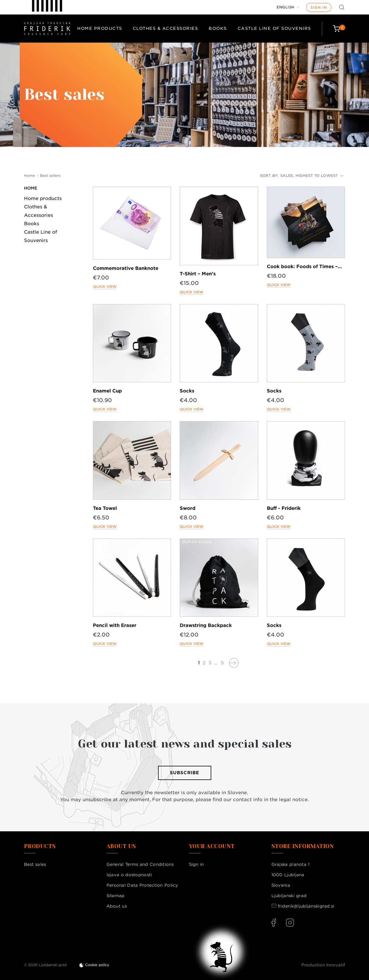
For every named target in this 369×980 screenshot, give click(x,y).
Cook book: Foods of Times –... (304, 267)
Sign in (319, 7)
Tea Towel (105, 508)
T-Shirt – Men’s (198, 274)
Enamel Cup (107, 391)
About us (117, 906)
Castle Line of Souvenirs (274, 28)
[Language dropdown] (288, 7)
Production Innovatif (323, 965)
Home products (100, 28)
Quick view (105, 287)
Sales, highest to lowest (312, 176)
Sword (188, 508)
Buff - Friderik (284, 508)
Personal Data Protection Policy (142, 885)
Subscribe (185, 773)
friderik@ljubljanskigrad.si (306, 906)
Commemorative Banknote (126, 268)
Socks (187, 391)
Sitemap (116, 896)
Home (31, 188)
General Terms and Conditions (140, 864)
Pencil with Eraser (115, 625)
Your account (212, 846)
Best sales (35, 864)
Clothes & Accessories (166, 28)
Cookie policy (97, 965)
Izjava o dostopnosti (129, 875)
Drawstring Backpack (206, 625)
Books (218, 28)
